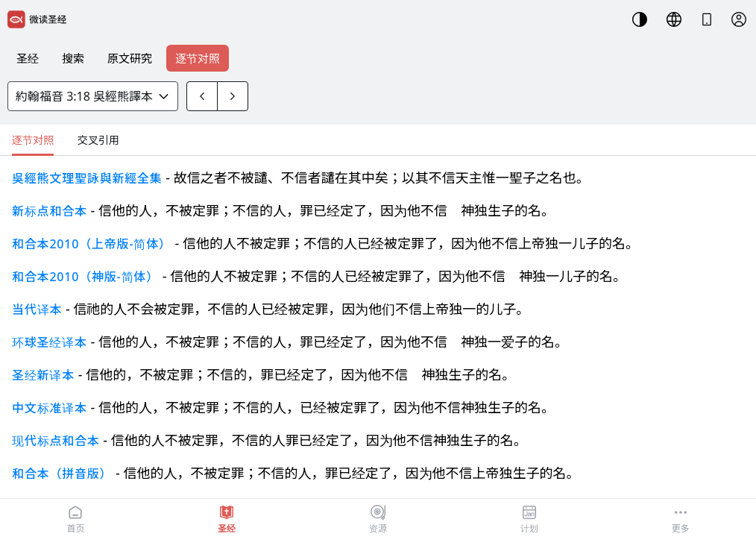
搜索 (73, 58)
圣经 (28, 58)
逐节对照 (198, 58)
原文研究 (130, 58)
